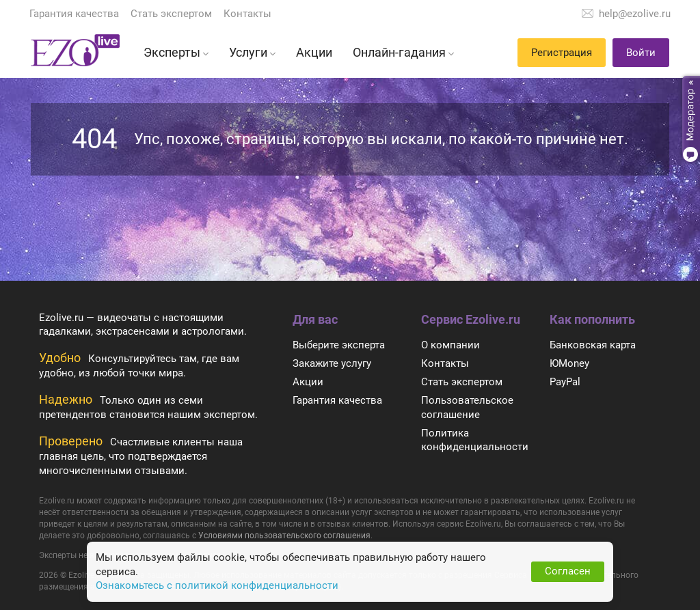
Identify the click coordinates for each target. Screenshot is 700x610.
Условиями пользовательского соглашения (284, 536)
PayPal (565, 382)
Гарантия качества (74, 14)
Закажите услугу (332, 363)
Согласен (568, 571)
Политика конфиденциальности (475, 440)
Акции (308, 382)
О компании (450, 345)
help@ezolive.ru (635, 14)
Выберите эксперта (339, 345)
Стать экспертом (171, 14)
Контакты (247, 14)
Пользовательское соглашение (467, 407)
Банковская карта (593, 345)
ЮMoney (569, 363)
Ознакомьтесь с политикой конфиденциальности (217, 585)
